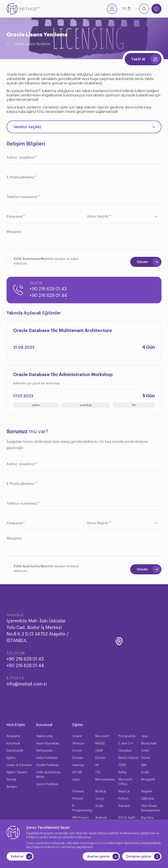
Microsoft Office (125, 782)
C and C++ (126, 744)
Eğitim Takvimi (17, 772)
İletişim (12, 787)
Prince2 (78, 799)
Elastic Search (128, 758)
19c (134, 405)
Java (144, 736)
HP (97, 765)
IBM (144, 765)
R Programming (82, 808)
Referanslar (44, 751)
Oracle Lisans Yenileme (32, 44)
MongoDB (148, 780)
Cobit (145, 751)
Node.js (101, 792)
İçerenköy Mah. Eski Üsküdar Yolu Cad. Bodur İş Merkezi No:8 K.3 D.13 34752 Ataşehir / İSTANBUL (38, 631)
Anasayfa (13, 736)
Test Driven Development (151, 808)
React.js (124, 792)
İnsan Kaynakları (48, 744)
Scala (99, 806)
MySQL (100, 744)
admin (36, 405)
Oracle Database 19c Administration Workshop (63, 375)
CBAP (99, 751)
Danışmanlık (15, 751)
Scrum (77, 751)
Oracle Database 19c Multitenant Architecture (63, 331)
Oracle (77, 736)
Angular (147, 792)
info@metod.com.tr (27, 684)
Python (123, 799)
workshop (86, 405)
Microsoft (102, 736)
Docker (100, 758)
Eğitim (11, 758)
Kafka (122, 772)
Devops (78, 758)
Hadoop (78, 765)
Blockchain (149, 744)
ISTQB (77, 772)
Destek (11, 780)
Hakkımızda (45, 736)
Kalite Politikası (47, 758)
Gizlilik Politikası (47, 765)
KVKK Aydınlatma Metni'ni (33, 259)
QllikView (148, 799)
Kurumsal (13, 744)
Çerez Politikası (47, 784)
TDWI (122, 765)
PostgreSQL (127, 736)
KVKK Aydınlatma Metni (48, 775)
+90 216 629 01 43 (48, 289)
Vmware (78, 792)
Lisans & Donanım (19, 765)
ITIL (98, 772)
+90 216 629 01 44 (48, 296)
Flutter (146, 758)
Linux (76, 780)
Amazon (78, 744)
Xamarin (124, 806)
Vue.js (100, 799)
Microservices (105, 780)
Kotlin (145, 772)
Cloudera (125, 751)
